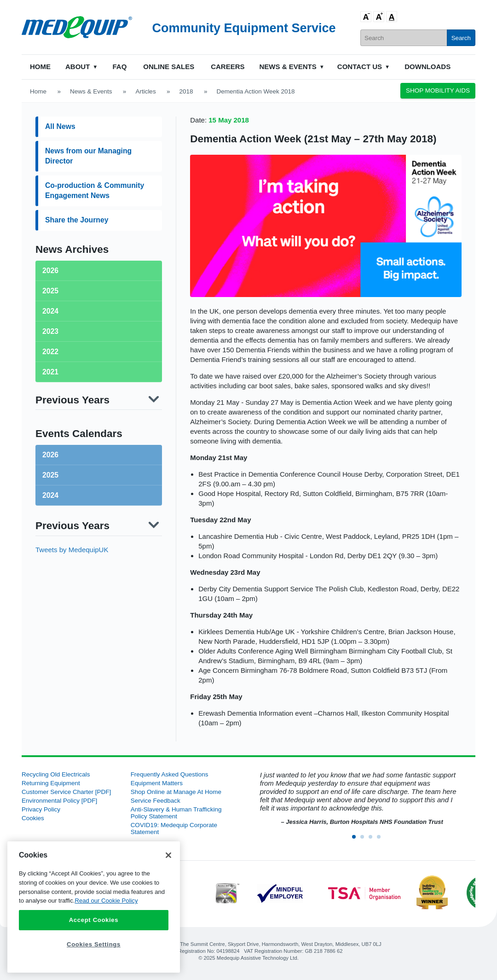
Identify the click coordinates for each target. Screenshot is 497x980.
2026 (50, 455)
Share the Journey (77, 220)
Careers (228, 67)
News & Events (288, 67)
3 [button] (373, 840)
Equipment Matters (157, 783)
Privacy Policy (41, 809)
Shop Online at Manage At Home (176, 792)
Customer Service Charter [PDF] (66, 792)
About (78, 67)
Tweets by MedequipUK (72, 550)
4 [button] (381, 840)
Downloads (428, 67)
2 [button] (365, 840)
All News (60, 126)
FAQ (119, 67)
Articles (145, 91)
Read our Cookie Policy (106, 901)
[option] (357, 799)
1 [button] (357, 840)
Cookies (33, 818)
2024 (50, 495)
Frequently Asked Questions (170, 774)
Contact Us (360, 67)
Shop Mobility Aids (438, 90)
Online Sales (169, 67)
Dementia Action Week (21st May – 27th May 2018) (313, 139)
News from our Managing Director (88, 156)
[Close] (168, 855)
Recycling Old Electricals (56, 774)
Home (40, 67)
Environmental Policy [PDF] (59, 801)
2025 (50, 475)
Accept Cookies (94, 920)
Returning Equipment (51, 783)
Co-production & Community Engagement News (95, 190)
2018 (186, 91)
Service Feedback (156, 801)
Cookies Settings (94, 944)
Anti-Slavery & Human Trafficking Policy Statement (176, 813)
